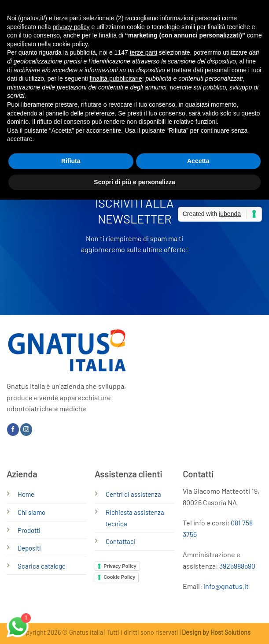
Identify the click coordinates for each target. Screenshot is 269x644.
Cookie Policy (119, 577)
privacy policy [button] (71, 27)
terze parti (144, 52)
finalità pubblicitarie (116, 78)
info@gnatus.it (226, 586)
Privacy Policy (120, 566)
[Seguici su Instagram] (26, 429)
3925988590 (237, 566)
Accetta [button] (198, 161)
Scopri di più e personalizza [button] (134, 182)
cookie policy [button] (70, 44)
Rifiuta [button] (71, 161)
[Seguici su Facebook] (13, 429)
